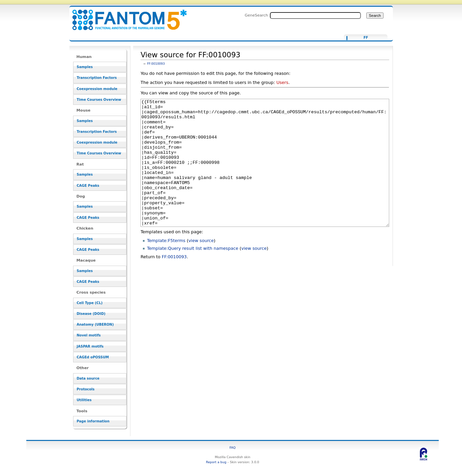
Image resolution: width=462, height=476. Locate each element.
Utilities (84, 400)
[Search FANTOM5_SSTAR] (315, 16)
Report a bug (216, 462)
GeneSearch (256, 15)
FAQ (233, 448)
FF (366, 38)
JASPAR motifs (90, 346)
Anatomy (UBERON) (95, 324)
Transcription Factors (97, 78)
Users (282, 82)
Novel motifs (89, 335)
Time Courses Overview (99, 100)
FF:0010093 (156, 64)
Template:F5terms (166, 266)
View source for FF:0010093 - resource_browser (125, 16)
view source (201, 266)
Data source (88, 378)
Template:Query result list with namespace (193, 274)
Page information (93, 421)
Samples (85, 67)
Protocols (86, 389)
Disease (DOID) (91, 314)
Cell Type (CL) (90, 303)
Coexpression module (97, 89)
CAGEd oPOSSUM (93, 357)
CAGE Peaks (88, 186)
